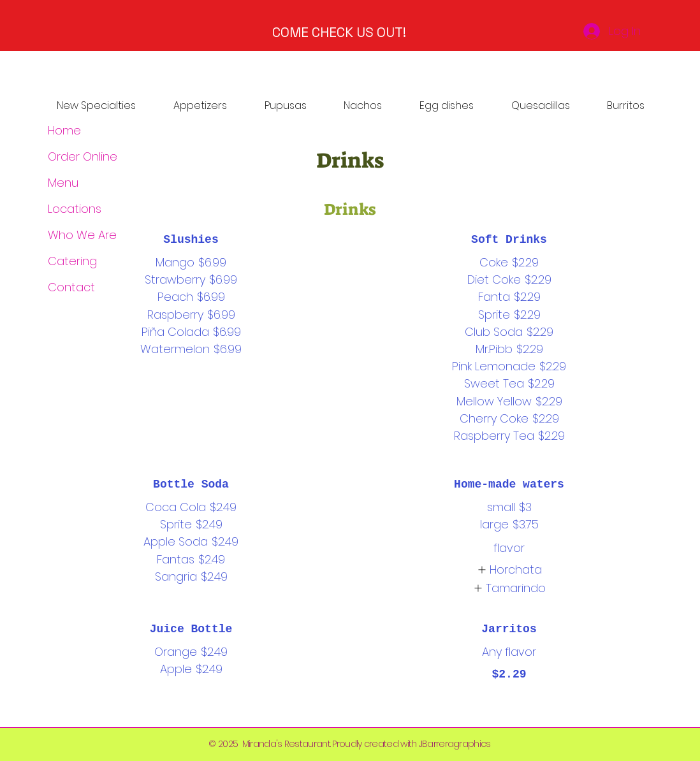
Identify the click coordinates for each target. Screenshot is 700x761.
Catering (72, 261)
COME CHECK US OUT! (339, 32)
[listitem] (509, 569)
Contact (71, 287)
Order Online (83, 156)
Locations (75, 209)
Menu (63, 183)
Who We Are (82, 235)
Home (64, 130)
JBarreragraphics (455, 744)
